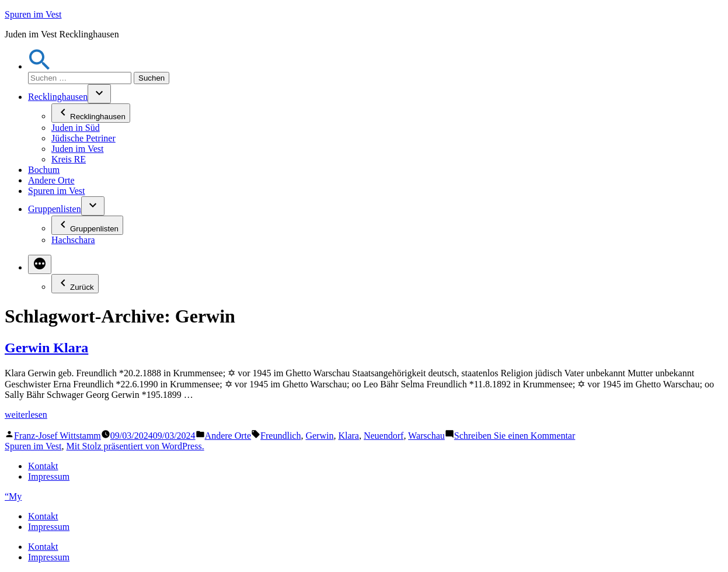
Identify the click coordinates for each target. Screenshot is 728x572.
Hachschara (73, 240)
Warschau (426, 436)
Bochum (44, 170)
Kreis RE (69, 159)
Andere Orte (51, 180)
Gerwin (319, 436)
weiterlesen (26, 415)
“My (13, 496)
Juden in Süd (76, 128)
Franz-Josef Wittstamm (58, 436)
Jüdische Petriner (83, 138)
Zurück (75, 284)
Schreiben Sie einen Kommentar (515, 436)
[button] (40, 66)
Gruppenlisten (55, 209)
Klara (349, 436)
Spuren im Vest (33, 14)
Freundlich (281, 436)
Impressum (49, 476)
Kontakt (43, 466)
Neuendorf (384, 436)
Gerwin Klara (46, 348)
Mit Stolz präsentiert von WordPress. (135, 446)
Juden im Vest (77, 149)
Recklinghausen (58, 97)
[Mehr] (40, 264)
